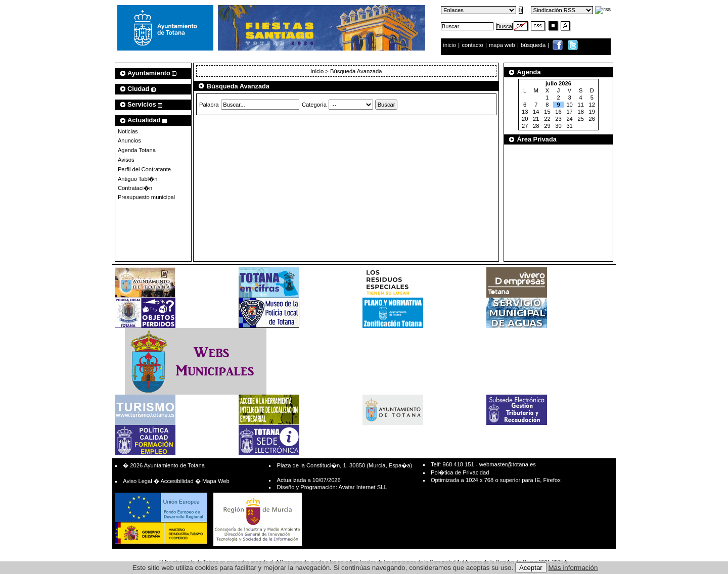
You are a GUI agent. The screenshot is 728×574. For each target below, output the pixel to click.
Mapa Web (216, 481)
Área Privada (537, 139)
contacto (472, 45)
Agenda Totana (137, 150)
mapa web (503, 45)
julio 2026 (558, 83)
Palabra (209, 105)
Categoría (314, 105)
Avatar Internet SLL (362, 487)
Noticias (128, 131)
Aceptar (531, 568)
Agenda (529, 72)
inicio (451, 45)
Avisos (126, 160)
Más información (573, 568)
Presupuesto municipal (146, 197)
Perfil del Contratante (144, 169)
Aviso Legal (138, 481)
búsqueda (534, 45)
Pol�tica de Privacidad (460, 472)
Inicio (318, 71)
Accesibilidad (177, 481)
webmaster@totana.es (508, 464)
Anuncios (129, 140)
